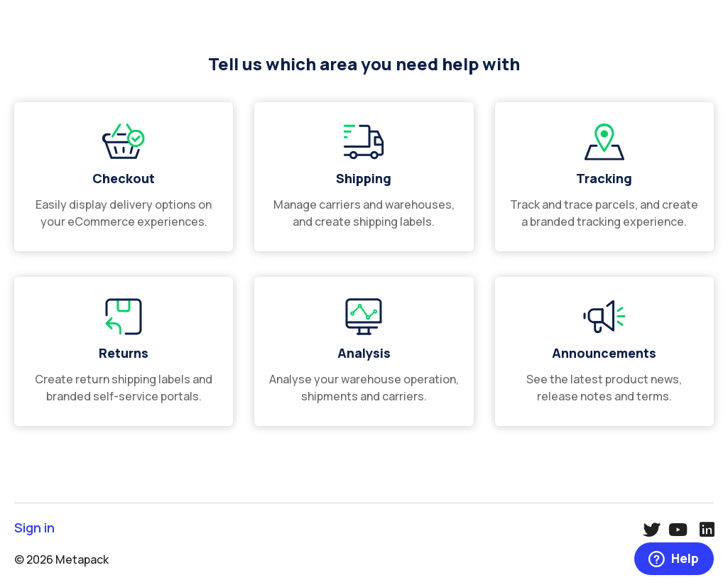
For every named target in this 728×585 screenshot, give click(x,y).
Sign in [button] (34, 528)
